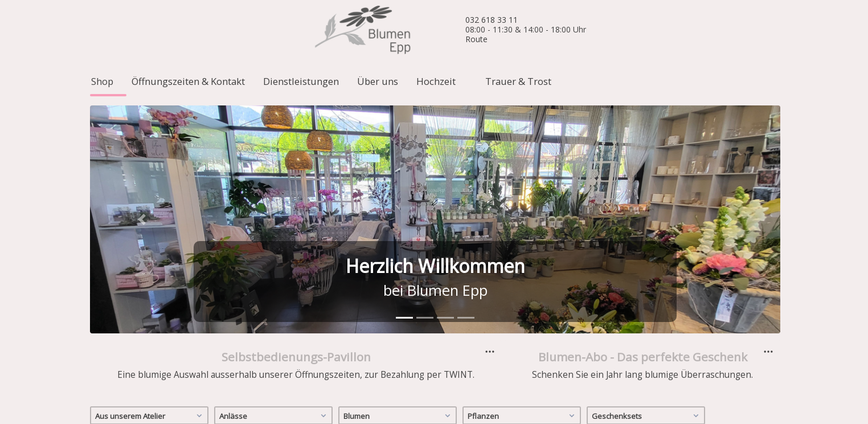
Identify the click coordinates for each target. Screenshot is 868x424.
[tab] (404, 239)
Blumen (398, 336)
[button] (142, 141)
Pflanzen (523, 336)
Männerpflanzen (126, 363)
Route (476, 39)
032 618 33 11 (492, 20)
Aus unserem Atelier (150, 336)
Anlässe (274, 336)
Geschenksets (647, 336)
